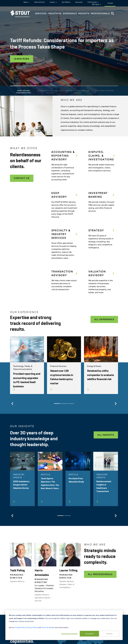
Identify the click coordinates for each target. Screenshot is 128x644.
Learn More (22, 59)
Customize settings (69, 634)
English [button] (96, 4)
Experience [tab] (70, 14)
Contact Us (22, 178)
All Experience (104, 319)
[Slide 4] (105, 87)
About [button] (26, 2)
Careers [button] (53, 2)
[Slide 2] (50, 87)
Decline (109, 634)
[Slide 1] (23, 87)
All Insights (106, 435)
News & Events (40, 2)
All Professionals (100, 574)
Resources (79, 2)
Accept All (89, 634)
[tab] (22, 14)
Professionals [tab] (100, 14)
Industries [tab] (55, 14)
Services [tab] (41, 14)
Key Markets (66, 2)
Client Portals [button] (92, 2)
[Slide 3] (77, 87)
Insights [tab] (84, 14)
